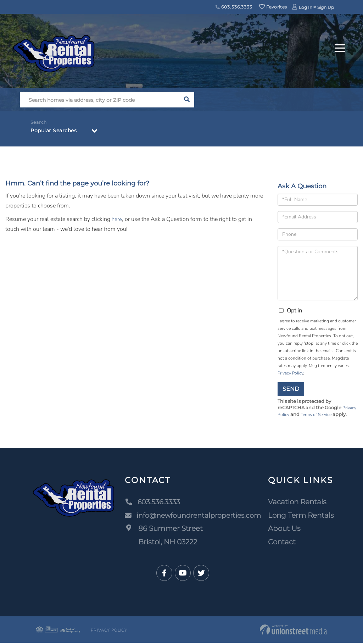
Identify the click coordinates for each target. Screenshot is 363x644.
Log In (306, 7)
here (117, 219)
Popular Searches (57, 132)
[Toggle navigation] (340, 47)
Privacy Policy (290, 373)
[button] (187, 100)
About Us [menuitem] (285, 529)
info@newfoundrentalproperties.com (193, 516)
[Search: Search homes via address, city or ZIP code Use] (99, 100)
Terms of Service (318, 415)
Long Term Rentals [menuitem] (302, 516)
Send (291, 389)
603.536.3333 (234, 7)
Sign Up (326, 7)
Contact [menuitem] (283, 543)
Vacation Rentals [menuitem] (298, 503)
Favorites (273, 7)
